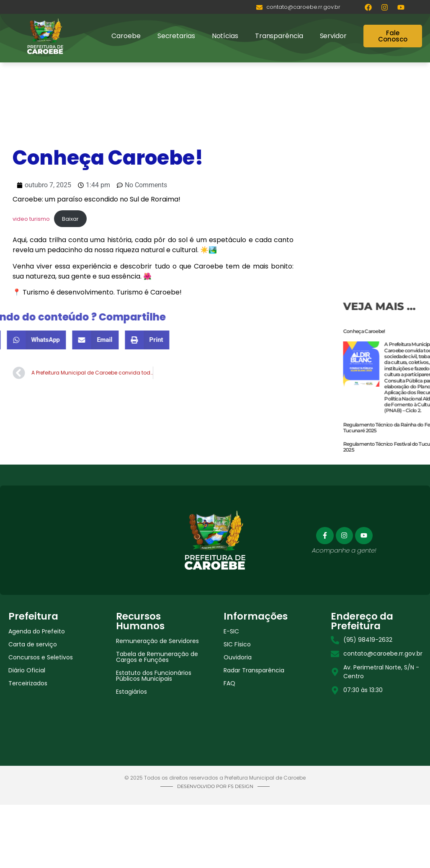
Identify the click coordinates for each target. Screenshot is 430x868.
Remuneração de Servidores (157, 641)
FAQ (229, 683)
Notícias (225, 36)
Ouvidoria (238, 657)
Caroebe (126, 36)
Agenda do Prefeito (37, 631)
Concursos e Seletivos (41, 657)
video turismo (31, 219)
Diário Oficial (27, 670)
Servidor (333, 36)
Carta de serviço (33, 644)
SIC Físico (237, 644)
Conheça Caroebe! (406, 331)
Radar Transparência (254, 670)
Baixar (70, 219)
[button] (45, 340)
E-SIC (231, 631)
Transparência (279, 36)
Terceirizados (28, 683)
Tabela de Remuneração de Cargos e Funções (157, 657)
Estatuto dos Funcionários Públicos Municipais (154, 676)
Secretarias (176, 36)
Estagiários (131, 692)
